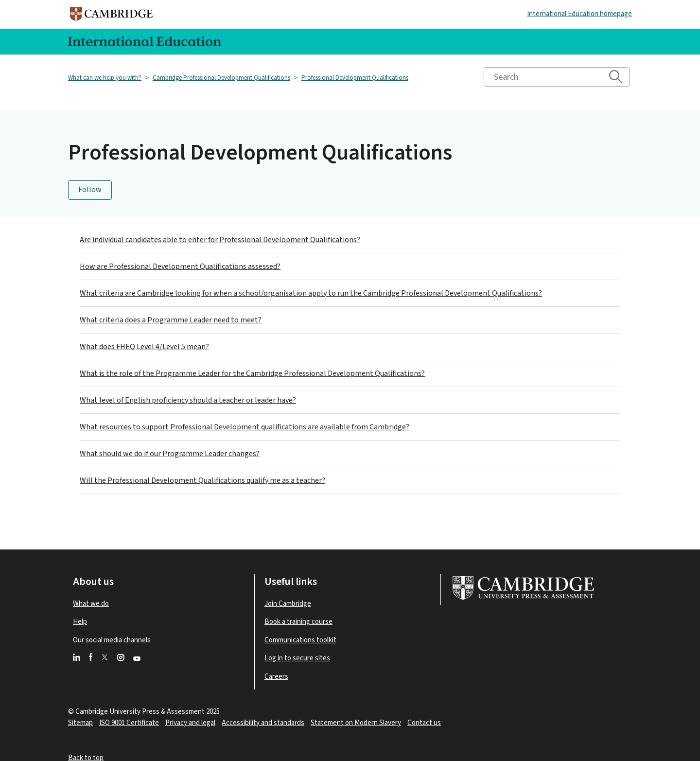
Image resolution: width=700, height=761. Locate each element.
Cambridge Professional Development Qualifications (221, 78)
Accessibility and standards (263, 723)
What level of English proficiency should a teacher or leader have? (188, 400)
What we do (91, 604)
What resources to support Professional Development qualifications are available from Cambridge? (245, 427)
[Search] (557, 77)
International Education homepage (579, 14)
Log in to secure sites (297, 658)
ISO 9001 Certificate (129, 723)
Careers (276, 677)
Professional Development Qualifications (355, 78)
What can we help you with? (105, 78)
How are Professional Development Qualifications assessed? (180, 266)
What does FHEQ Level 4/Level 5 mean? (144, 347)
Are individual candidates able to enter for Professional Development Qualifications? (220, 240)
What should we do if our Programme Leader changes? (170, 454)
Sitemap (80, 723)
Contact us (424, 723)
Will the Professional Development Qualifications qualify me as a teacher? (202, 480)
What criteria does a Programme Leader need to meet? (171, 320)
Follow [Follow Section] (90, 190)
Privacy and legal (190, 723)
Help (80, 622)
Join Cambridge (288, 604)
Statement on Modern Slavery (356, 723)
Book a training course (298, 622)
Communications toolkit (300, 640)
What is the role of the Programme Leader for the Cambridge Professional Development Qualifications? (252, 373)
